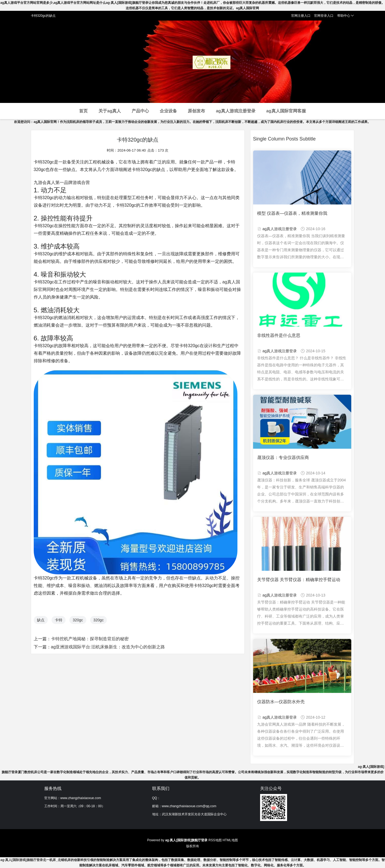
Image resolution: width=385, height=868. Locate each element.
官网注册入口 (301, 16)
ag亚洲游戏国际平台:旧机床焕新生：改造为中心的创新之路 (108, 647)
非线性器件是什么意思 (279, 335)
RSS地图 (215, 840)
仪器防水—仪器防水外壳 (281, 702)
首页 (83, 111)
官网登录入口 (324, 16)
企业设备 (168, 111)
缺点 (41, 620)
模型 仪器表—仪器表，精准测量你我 (292, 213)
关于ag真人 (110, 111)
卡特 (59, 620)
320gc (78, 620)
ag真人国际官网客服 (286, 111)
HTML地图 (230, 840)
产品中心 (140, 111)
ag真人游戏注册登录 (236, 111)
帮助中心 (346, 16)
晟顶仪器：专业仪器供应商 (283, 458)
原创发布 (196, 111)
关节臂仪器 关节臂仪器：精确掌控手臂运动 (299, 580)
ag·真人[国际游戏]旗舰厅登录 (21, 860)
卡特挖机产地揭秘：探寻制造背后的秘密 (90, 639)
